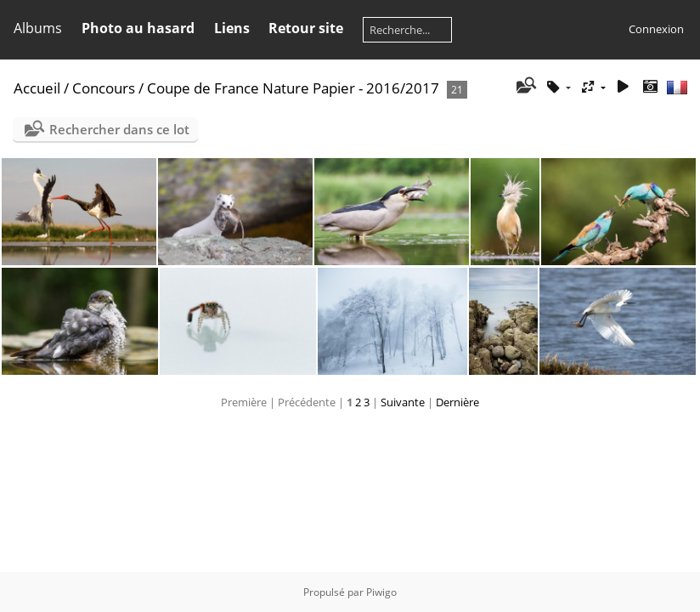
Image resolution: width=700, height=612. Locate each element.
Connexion (656, 29)
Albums (38, 28)
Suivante (403, 402)
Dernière (457, 402)
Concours (104, 88)
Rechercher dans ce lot (119, 129)
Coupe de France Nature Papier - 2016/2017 (293, 88)
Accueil (37, 88)
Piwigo (381, 592)
